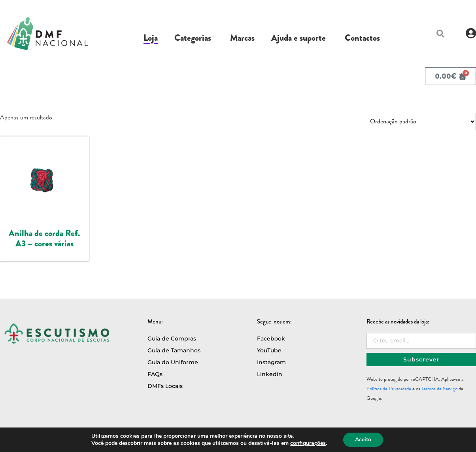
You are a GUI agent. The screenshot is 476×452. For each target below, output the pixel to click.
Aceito (363, 440)
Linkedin (270, 374)
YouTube (269, 350)
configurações (308, 443)
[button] (440, 34)
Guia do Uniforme (173, 362)
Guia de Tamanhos (174, 350)
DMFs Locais (165, 386)
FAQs (155, 374)
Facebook (271, 339)
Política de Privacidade (389, 389)
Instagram (271, 362)
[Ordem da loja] (419, 121)
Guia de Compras (172, 339)
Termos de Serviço (439, 389)
